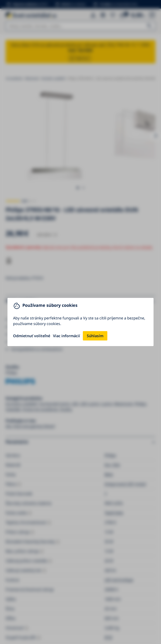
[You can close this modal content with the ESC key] (80, 322)
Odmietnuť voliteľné (32, 336)
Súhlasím (95, 336)
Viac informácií (66, 336)
